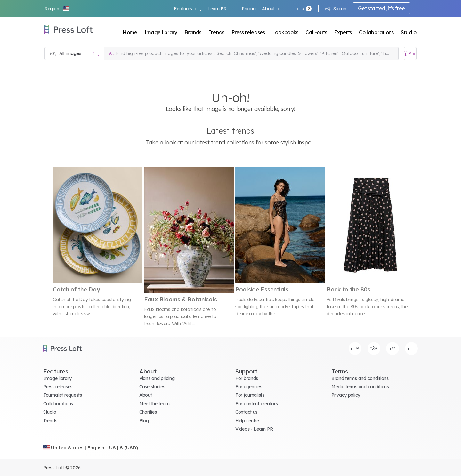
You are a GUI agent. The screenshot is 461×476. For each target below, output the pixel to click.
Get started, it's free (381, 8)
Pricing (249, 9)
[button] (57, 9)
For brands (247, 378)
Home (130, 32)
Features (187, 9)
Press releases (248, 32)
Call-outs (316, 32)
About (273, 9)
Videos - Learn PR (254, 429)
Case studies (152, 387)
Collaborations (376, 32)
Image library (161, 32)
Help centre (247, 421)
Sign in (336, 9)
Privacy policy (346, 395)
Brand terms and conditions (360, 378)
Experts (343, 32)
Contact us (246, 412)
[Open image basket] (410, 53)
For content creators (256, 404)
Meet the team (154, 404)
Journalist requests (63, 395)
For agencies (249, 387)
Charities (148, 412)
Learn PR (221, 9)
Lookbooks (285, 32)
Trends (216, 32)
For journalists (250, 395)
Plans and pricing (157, 378)
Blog (144, 421)
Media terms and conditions (360, 387)
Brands (193, 32)
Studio (409, 32)
